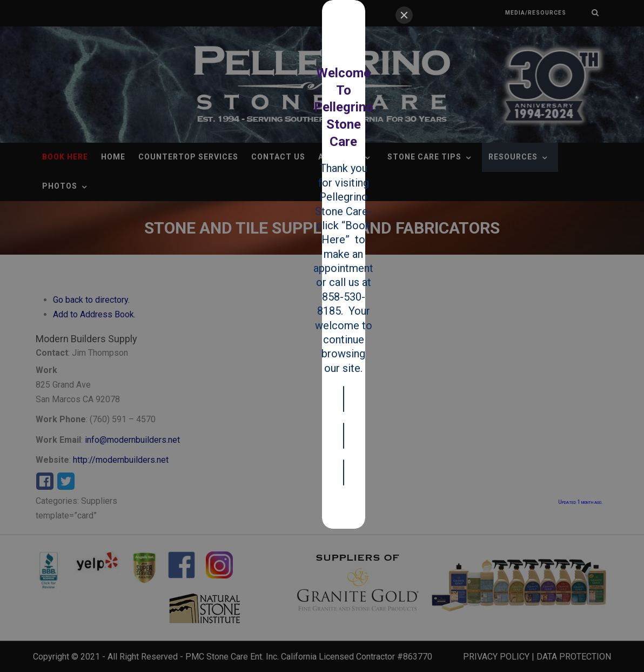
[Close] (404, 15)
